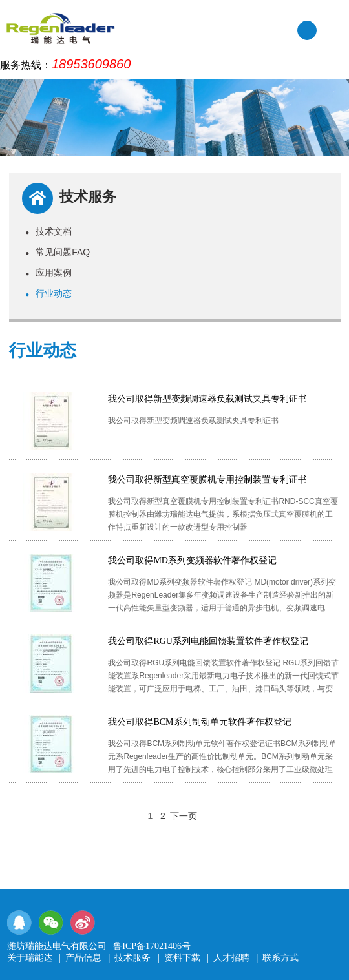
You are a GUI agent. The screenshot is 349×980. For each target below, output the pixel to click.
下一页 (184, 816)
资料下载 (182, 958)
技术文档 (48, 231)
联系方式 (280, 958)
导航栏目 (333, 32)
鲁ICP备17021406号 (152, 946)
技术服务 (132, 958)
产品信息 (83, 958)
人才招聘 (231, 958)
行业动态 (48, 293)
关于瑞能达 (30, 958)
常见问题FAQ (58, 252)
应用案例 (48, 273)
